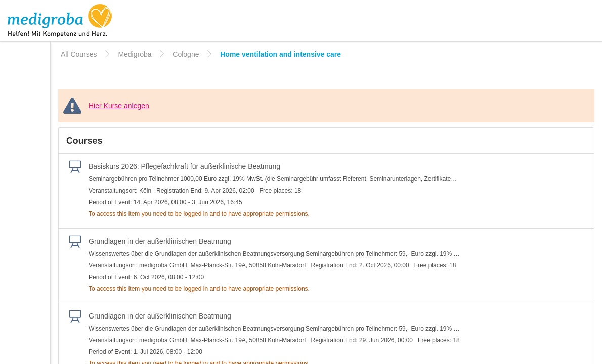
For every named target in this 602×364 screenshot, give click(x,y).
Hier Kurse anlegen (119, 106)
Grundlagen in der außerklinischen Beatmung (160, 241)
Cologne (186, 54)
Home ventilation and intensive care (281, 54)
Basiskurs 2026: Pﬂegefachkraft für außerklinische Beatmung (184, 166)
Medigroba (135, 54)
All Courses (79, 54)
